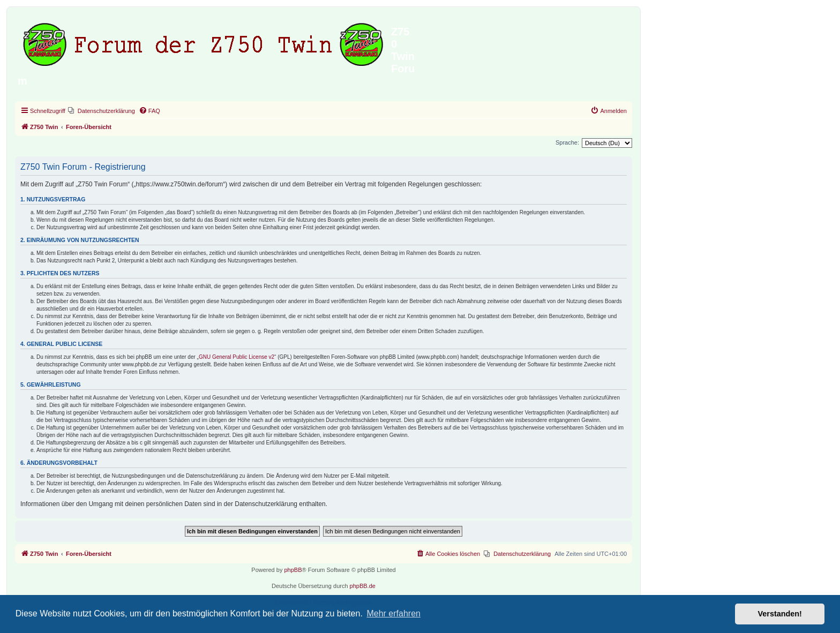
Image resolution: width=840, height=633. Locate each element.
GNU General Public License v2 (237, 357)
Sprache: (567, 142)
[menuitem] (102, 111)
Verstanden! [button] (780, 614)
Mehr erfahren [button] (393, 613)
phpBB (293, 570)
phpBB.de (363, 586)
